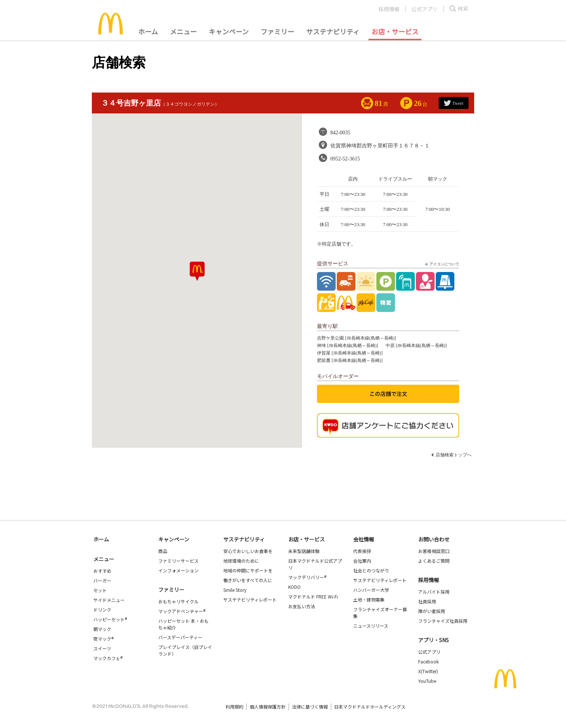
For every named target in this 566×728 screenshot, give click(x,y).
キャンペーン (229, 31)
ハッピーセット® (110, 619)
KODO (294, 587)
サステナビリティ (333, 31)
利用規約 (234, 707)
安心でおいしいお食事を (248, 551)
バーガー (102, 580)
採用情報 (389, 9)
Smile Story (235, 590)
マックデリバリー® (307, 577)
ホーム (148, 31)
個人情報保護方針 (268, 707)
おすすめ (102, 571)
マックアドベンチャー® (182, 611)
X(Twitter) (428, 671)
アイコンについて (441, 264)
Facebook (428, 661)
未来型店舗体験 (304, 551)
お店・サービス (395, 31)
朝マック (102, 629)
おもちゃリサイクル (178, 601)
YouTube (427, 681)
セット (100, 590)
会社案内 (362, 561)
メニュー (104, 559)
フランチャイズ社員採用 (443, 621)
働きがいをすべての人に (248, 580)
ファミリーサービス (178, 561)
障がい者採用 (432, 611)
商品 (163, 551)
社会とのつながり (371, 570)
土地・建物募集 (369, 599)
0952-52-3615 (345, 159)
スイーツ (102, 648)
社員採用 (427, 601)
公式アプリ (424, 9)
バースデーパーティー (180, 637)
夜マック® (103, 639)
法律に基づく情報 (310, 707)
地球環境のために (241, 561)
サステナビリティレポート (250, 599)
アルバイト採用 (434, 592)
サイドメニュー (109, 600)
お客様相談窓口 (434, 551)
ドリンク (102, 610)
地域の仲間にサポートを (248, 570)
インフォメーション (178, 570)
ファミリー (277, 31)
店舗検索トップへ (454, 455)
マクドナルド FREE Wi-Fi (313, 596)
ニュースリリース (371, 626)
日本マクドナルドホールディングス (370, 707)
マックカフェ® (108, 658)
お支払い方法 (302, 606)
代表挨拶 (362, 551)
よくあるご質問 (434, 561)
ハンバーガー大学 (371, 590)
